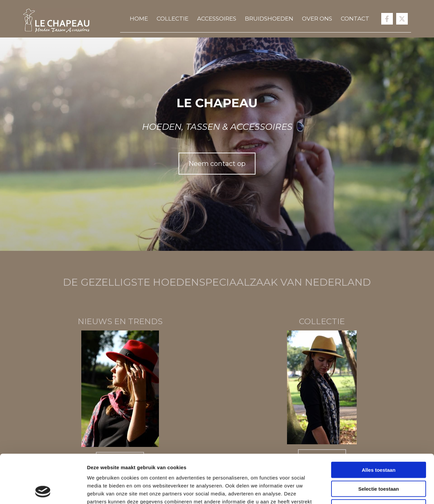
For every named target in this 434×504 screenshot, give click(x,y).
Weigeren (378, 462)
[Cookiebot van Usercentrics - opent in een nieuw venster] (43, 491)
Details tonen (359, 491)
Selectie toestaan (379, 443)
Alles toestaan (379, 424)
